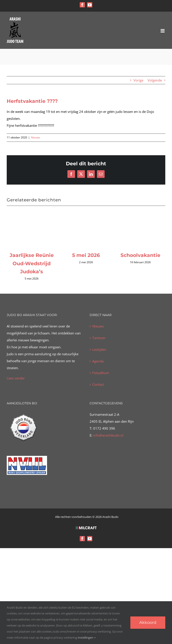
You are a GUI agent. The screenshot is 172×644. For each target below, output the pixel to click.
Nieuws (35, 137)
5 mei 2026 (86, 255)
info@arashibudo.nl (108, 435)
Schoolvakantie (140, 255)
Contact (98, 384)
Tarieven (99, 338)
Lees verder (16, 378)
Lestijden (99, 349)
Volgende (155, 80)
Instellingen (87, 638)
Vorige (138, 80)
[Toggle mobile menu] (163, 31)
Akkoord (148, 622)
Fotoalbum (101, 373)
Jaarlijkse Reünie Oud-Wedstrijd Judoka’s (32, 263)
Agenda (98, 361)
